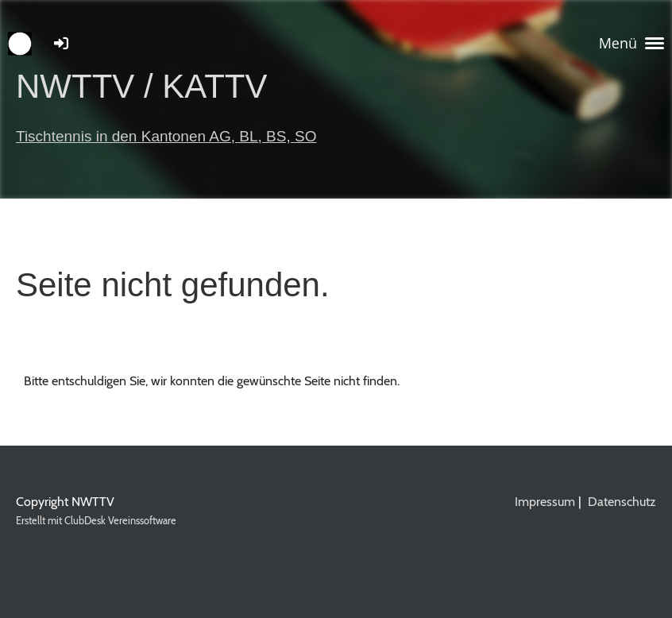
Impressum (545, 502)
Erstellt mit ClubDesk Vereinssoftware (96, 521)
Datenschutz (622, 502)
